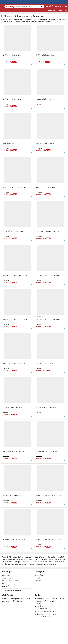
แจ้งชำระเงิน (59, 6)
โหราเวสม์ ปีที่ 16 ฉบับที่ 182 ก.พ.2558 (15, 319)
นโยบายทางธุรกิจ (8, 578)
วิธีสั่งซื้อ (50, 6)
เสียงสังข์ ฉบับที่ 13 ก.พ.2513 (45, 364)
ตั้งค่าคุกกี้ (6, 586)
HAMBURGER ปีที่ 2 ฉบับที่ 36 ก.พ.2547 (49, 496)
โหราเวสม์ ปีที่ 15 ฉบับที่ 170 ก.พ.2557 (48, 275)
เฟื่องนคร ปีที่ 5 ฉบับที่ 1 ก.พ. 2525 (14, 143)
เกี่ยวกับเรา (6, 575)
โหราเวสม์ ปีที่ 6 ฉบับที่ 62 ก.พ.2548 (14, 187)
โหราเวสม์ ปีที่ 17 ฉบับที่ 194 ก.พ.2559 (15, 275)
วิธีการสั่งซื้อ (39, 578)
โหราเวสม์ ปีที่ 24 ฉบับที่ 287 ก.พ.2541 (15, 364)
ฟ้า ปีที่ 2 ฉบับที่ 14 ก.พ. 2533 (45, 55)
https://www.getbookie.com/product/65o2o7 (15, 559)
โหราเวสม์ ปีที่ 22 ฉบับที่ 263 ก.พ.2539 (48, 319)
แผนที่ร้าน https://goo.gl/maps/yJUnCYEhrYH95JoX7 (41, 564)
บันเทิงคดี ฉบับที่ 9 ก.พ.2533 (45, 143)
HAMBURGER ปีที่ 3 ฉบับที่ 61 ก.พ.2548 (49, 540)
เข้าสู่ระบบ (53, 10)
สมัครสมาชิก (63, 11)
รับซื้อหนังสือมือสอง (42, 581)
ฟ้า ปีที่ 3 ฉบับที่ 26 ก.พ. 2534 (12, 99)
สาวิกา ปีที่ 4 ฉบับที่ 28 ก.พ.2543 (13, 408)
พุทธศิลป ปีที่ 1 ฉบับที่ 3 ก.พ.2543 (47, 452)
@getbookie (46, 617)
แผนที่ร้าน (40, 606)
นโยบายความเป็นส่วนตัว (10, 581)
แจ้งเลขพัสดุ (39, 575)
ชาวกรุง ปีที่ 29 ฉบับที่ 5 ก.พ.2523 (46, 408)
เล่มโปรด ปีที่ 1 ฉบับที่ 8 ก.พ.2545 (14, 496)
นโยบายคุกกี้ (6, 584)
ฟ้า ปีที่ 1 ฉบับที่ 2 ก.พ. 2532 (12, 55)
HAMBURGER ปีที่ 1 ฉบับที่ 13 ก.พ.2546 (15, 540)
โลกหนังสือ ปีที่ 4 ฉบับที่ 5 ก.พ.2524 (47, 231)
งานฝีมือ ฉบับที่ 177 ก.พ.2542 (45, 99)
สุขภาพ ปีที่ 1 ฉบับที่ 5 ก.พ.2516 (46, 187)
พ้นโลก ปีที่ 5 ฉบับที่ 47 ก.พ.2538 (13, 452)
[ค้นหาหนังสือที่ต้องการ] (42, 7)
